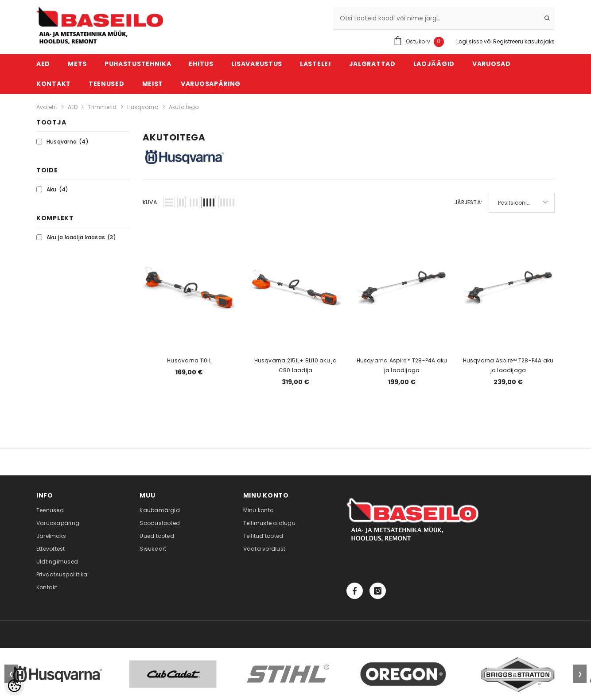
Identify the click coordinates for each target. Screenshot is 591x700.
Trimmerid (102, 107)
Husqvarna (143, 107)
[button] (169, 202)
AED (73, 107)
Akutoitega (184, 107)
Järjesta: (468, 202)
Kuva (150, 202)
